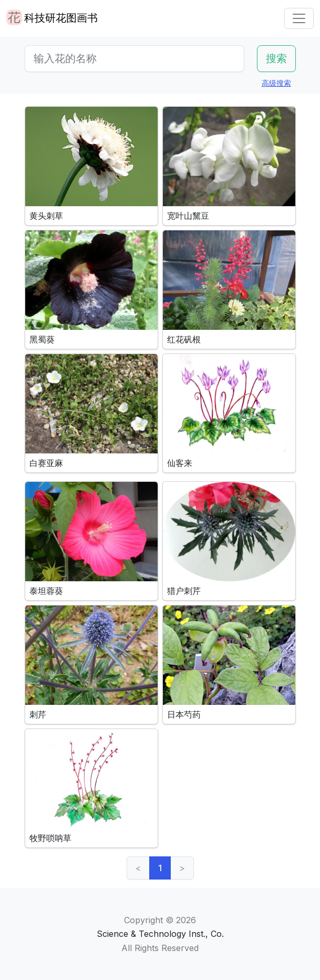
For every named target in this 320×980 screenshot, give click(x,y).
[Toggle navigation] (299, 18)
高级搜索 (276, 83)
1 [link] (160, 868)
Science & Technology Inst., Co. (160, 934)
